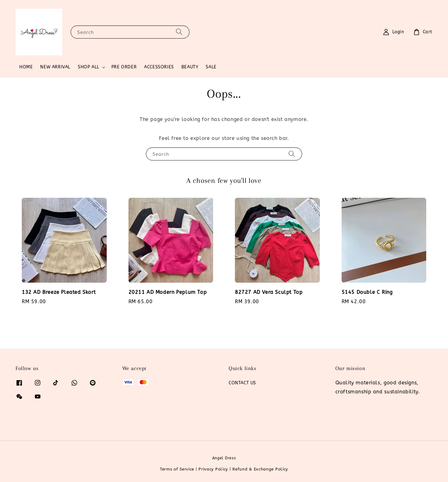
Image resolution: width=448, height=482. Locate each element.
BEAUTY (190, 67)
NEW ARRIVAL (55, 67)
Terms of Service (177, 469)
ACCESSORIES (159, 67)
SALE (211, 67)
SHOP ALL (89, 67)
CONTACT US (242, 383)
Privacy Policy (213, 469)
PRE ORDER (124, 67)
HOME (26, 67)
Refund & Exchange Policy (260, 469)
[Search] (179, 32)
